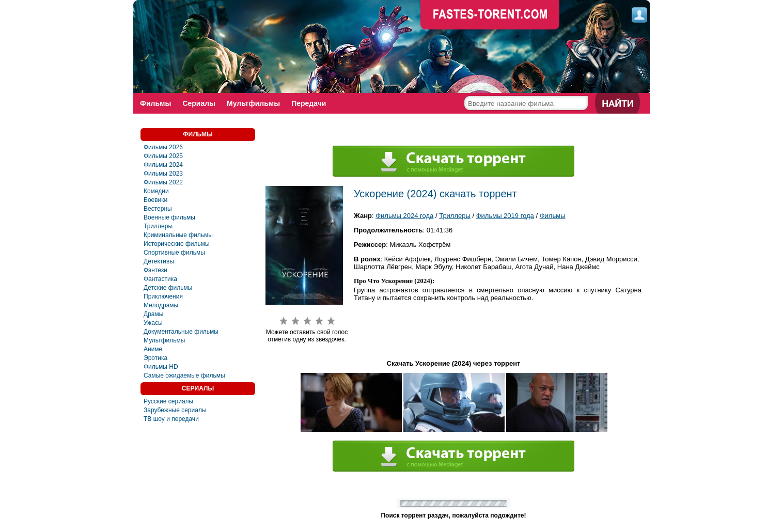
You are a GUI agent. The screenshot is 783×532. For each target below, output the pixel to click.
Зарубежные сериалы (175, 410)
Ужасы (153, 323)
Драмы (153, 314)
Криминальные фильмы (178, 235)
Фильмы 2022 (163, 182)
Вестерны (158, 209)
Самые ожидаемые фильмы (184, 375)
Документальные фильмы (181, 332)
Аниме (153, 349)
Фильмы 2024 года (404, 216)
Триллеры (158, 226)
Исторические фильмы (177, 244)
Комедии (156, 191)
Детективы (159, 261)
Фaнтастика (160, 279)
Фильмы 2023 (163, 174)
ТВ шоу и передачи (171, 419)
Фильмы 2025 (163, 156)
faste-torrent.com (490, 15)
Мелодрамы (161, 305)
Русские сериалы (168, 401)
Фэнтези (155, 270)
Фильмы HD (161, 367)
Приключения (163, 296)
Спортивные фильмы (174, 253)
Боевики (155, 200)
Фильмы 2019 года (505, 216)
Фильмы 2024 (163, 165)
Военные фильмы (169, 217)
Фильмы (155, 103)
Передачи (309, 103)
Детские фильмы (168, 288)
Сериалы (199, 103)
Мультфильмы (253, 103)
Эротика (155, 358)
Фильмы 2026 (163, 147)
